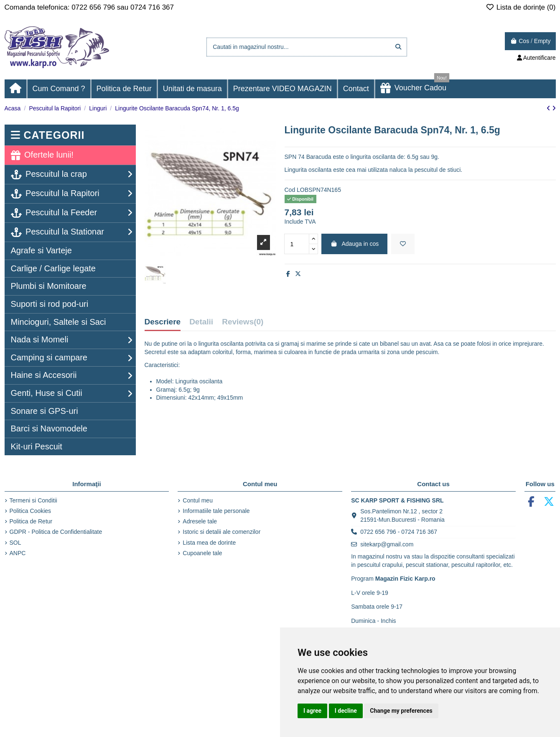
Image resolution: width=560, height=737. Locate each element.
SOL (15, 543)
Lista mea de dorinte (209, 543)
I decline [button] (346, 711)
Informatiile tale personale (216, 511)
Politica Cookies (31, 511)
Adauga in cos (354, 244)
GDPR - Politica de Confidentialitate (56, 532)
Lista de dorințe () (521, 7)
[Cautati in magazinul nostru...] (398, 47)
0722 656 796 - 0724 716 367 (399, 532)
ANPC (18, 553)
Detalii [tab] (201, 322)
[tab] (243, 324)
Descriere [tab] (163, 322)
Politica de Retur (31, 521)
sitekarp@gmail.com (387, 544)
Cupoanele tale (202, 553)
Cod (290, 190)
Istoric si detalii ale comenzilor (221, 532)
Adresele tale (200, 521)
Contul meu (198, 500)
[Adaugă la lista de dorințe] (403, 244)
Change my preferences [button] (401, 711)
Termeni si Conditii (33, 500)
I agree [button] (312, 711)
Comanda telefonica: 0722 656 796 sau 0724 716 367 (89, 7)
